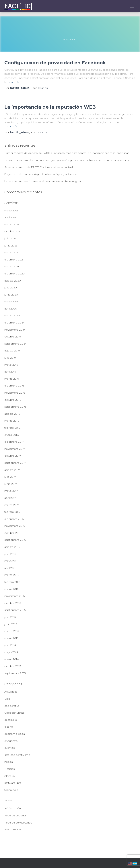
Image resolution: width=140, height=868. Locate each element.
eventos (9, 748)
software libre (13, 783)
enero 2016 (11, 589)
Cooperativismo (14, 713)
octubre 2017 (13, 456)
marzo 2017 (12, 505)
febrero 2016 (12, 582)
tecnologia (11, 790)
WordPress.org (14, 829)
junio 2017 (11, 484)
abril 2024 (11, 217)
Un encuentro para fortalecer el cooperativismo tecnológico (43, 181)
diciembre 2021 (14, 260)
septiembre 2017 (15, 463)
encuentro (11, 741)
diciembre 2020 (14, 274)
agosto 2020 (13, 281)
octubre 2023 (13, 231)
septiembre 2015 (15, 610)
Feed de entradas (15, 816)
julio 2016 (10, 554)
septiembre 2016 (15, 540)
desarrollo (11, 720)
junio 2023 (11, 246)
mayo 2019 (11, 365)
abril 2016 (10, 568)
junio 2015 (11, 624)
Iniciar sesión (13, 808)
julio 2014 (10, 645)
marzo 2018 (12, 421)
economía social (15, 734)
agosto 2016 (12, 547)
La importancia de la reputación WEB (50, 107)
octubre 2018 (13, 400)
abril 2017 (10, 498)
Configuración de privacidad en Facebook (55, 63)
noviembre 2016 (15, 526)
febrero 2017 (12, 512)
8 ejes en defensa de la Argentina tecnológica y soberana (41, 174)
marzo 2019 (12, 379)
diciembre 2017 (14, 442)
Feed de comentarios (18, 823)
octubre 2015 (13, 603)
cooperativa (12, 706)
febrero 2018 (12, 428)
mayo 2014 (11, 652)
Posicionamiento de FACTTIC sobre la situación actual (39, 167)
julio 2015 (10, 617)
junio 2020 (11, 295)
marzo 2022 (12, 252)
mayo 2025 (11, 211)
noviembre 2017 (15, 449)
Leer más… (14, 82)
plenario (10, 776)
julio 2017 (10, 477)
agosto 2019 (12, 351)
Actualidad (11, 692)
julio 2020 (11, 288)
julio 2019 (10, 358)
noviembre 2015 (14, 596)
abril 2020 (11, 309)
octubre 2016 (13, 533)
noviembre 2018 (15, 393)
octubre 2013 (13, 666)
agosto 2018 (12, 414)
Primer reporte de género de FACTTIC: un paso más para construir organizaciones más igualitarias (67, 153)
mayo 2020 (12, 302)
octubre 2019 (13, 337)
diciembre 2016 (14, 519)
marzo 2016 (12, 575)
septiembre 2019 (15, 344)
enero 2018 (12, 435)
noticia (9, 762)
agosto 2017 (12, 470)
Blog (7, 699)
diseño (9, 727)
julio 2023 (10, 238)
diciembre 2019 (14, 323)
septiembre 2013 (15, 673)
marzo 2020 (12, 315)
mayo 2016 (11, 561)
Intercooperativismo (17, 755)
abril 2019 (10, 372)
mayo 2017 (11, 491)
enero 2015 (11, 638)
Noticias (9, 769)
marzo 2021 (12, 266)
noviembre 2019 (15, 330)
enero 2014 (11, 659)
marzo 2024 (12, 224)
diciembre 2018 (14, 386)
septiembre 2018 (15, 407)
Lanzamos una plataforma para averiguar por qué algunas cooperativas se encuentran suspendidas (67, 160)
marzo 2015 (12, 631)
